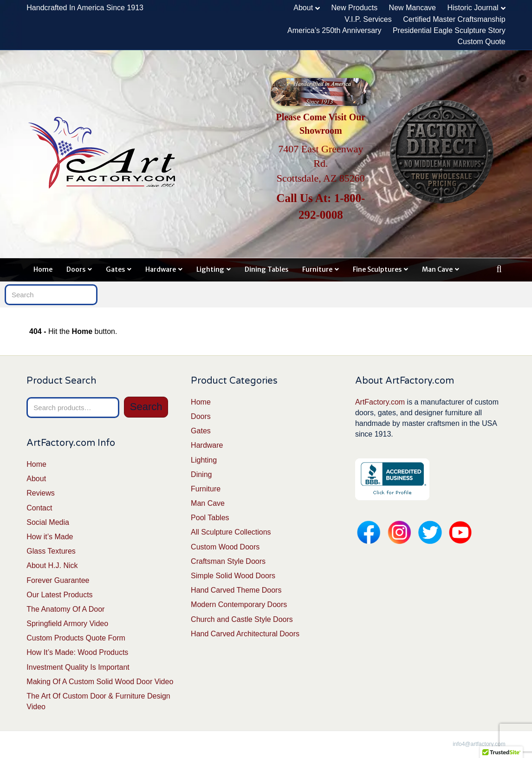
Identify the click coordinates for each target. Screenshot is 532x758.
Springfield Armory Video (67, 624)
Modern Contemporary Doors (239, 604)
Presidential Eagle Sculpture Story (449, 30)
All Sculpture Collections (231, 532)
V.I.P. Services (368, 19)
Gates (115, 269)
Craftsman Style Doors (228, 561)
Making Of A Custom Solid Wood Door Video (100, 682)
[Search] (499, 269)
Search (146, 407)
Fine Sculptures (377, 269)
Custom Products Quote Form (76, 638)
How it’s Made (50, 537)
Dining (201, 474)
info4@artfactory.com (479, 744)
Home (43, 269)
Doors (76, 269)
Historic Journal (473, 8)
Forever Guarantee (58, 580)
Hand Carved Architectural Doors (245, 634)
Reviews (40, 493)
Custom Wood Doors (225, 547)
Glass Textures (51, 551)
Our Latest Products (59, 595)
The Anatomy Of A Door (65, 609)
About (303, 8)
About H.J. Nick (52, 565)
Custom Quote (482, 42)
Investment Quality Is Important (78, 667)
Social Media (48, 522)
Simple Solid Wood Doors (233, 576)
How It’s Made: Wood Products (77, 652)
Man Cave (437, 269)
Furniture (317, 269)
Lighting (210, 269)
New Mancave (412, 8)
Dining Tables (266, 269)
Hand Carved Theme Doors (236, 590)
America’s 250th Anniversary (334, 30)
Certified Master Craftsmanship (454, 19)
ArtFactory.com (380, 402)
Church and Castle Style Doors (242, 619)
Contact (39, 508)
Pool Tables (210, 518)
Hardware (161, 269)
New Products (355, 8)
